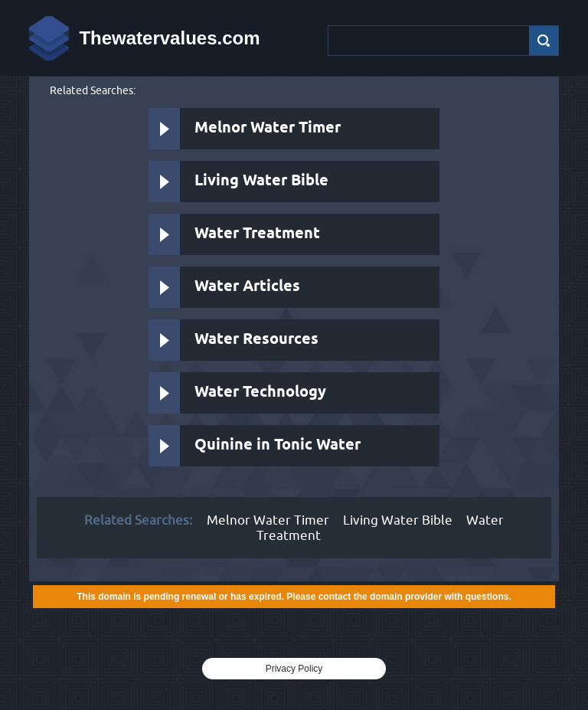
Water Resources (256, 340)
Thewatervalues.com (169, 38)
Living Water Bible (261, 181)
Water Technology (260, 393)
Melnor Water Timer (268, 128)
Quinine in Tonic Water (278, 445)
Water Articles (247, 287)
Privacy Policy (294, 669)
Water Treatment (257, 234)
